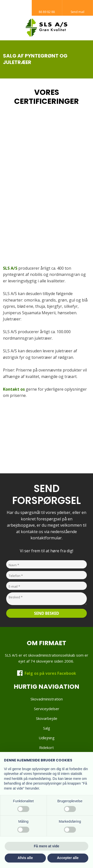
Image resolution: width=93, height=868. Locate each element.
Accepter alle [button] (68, 858)
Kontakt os (14, 389)
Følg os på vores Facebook (50, 673)
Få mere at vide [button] (47, 846)
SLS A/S (10, 268)
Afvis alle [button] (25, 858)
